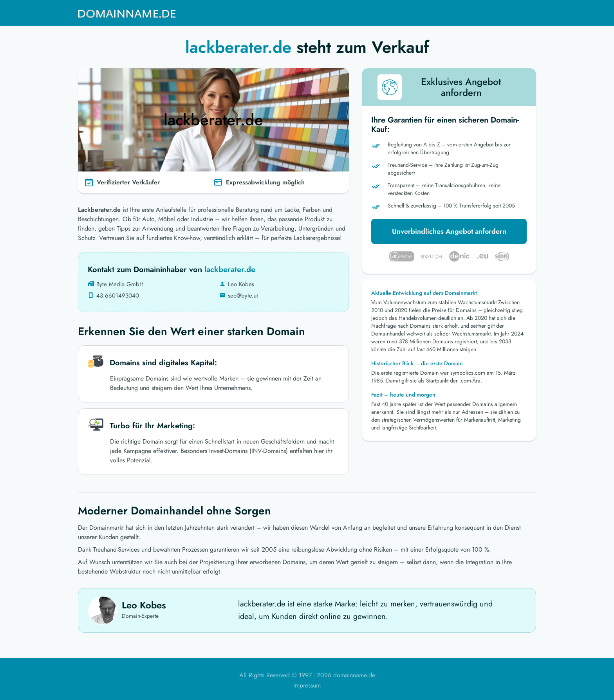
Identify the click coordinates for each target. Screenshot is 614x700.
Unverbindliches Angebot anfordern (449, 231)
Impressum (307, 685)
